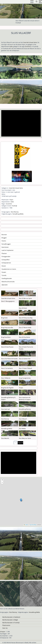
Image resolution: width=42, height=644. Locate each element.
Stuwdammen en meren (9, 269)
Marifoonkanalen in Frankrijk (11, 623)
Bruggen (4, 238)
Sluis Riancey (15, 212)
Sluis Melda (22, 429)
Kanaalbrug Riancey (25, 409)
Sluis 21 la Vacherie (7, 368)
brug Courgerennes (25, 378)
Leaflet (26, 525)
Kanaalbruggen (6, 244)
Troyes (21, 388)
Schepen (3, 632)
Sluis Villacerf (23, 419)
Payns (11, 200)
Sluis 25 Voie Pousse (7, 347)
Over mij (5, 628)
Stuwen (4, 272)
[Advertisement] (21, 123)
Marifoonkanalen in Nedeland (11, 617)
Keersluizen (5, 247)
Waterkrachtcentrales (8, 282)
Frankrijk (14, 206)
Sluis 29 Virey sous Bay (26, 318)
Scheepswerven (6, 263)
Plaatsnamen (6, 625)
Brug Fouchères (6, 337)
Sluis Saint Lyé (5, 409)
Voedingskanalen (7, 278)
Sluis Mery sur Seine (25, 438)
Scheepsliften (6, 260)
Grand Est (28, 46)
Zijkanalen (5, 285)
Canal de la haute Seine (30, 42)
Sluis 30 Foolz (23, 308)
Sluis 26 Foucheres (24, 337)
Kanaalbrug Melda (18, 214)
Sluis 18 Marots (6, 378)
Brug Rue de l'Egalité (7, 388)
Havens (4, 241)
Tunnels (4, 275)
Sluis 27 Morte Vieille (25, 328)
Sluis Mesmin (5, 438)
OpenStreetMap (33, 525)
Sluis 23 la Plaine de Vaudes (9, 359)
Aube (11, 46)
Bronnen (4, 235)
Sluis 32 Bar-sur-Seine (25, 298)
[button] (21, 500)
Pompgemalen (6, 257)
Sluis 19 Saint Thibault (25, 368)
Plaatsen (4, 253)
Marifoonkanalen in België (10, 620)
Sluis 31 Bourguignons (8, 301)
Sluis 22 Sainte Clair (25, 359)
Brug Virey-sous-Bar (7, 328)
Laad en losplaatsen (8, 250)
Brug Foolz (4, 318)
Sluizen (4, 266)
